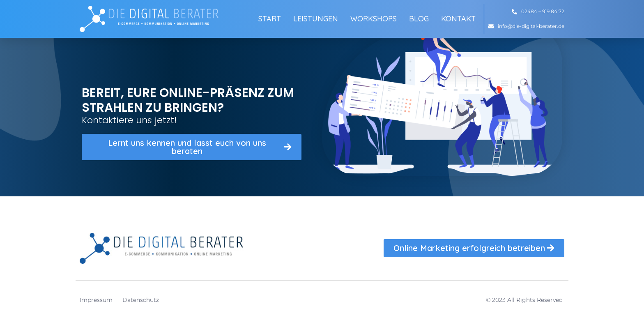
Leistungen (316, 19)
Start (270, 19)
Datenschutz (141, 300)
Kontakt (458, 19)
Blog (419, 19)
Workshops (374, 19)
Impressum (96, 300)
